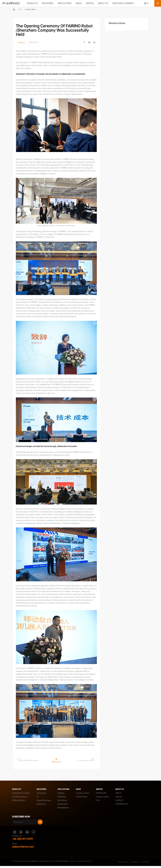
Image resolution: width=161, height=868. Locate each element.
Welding (61, 795)
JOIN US (123, 799)
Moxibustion (63, 806)
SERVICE (90, 3)
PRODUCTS (32, 3)
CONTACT (123, 802)
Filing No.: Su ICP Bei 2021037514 (84, 863)
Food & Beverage (44, 802)
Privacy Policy (118, 864)
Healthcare (41, 806)
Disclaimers (133, 864)
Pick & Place (62, 802)
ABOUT (122, 795)
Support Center (106, 799)
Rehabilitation (63, 810)
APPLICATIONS (65, 3)
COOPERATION (125, 806)
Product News (86, 799)
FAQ (102, 802)
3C (38, 799)
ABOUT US (103, 3)
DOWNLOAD (105, 795)
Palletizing (62, 799)
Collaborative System (21, 795)
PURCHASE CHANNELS (123, 3)
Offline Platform (19, 802)
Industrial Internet (19, 799)
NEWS (79, 3)
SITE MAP (145, 864)
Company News (33, 10)
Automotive (41, 795)
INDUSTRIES (48, 3)
